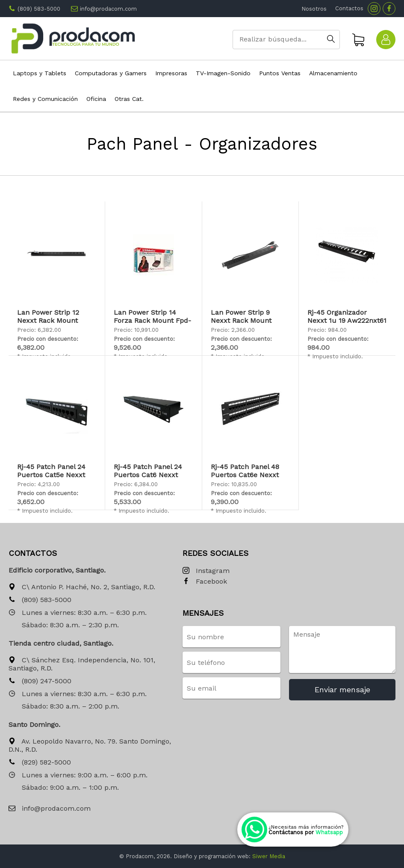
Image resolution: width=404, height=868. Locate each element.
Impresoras (171, 73)
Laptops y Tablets (40, 73)
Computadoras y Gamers (111, 73)
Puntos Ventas (280, 73)
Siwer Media (269, 856)
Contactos (349, 8)
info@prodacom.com (108, 9)
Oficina (96, 99)
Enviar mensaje (342, 689)
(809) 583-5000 (39, 9)
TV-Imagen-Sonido (223, 73)
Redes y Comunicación (45, 99)
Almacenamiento (333, 73)
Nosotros (314, 9)
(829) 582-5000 (40, 763)
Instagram (206, 571)
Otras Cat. (129, 99)
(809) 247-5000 (40, 681)
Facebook (205, 582)
